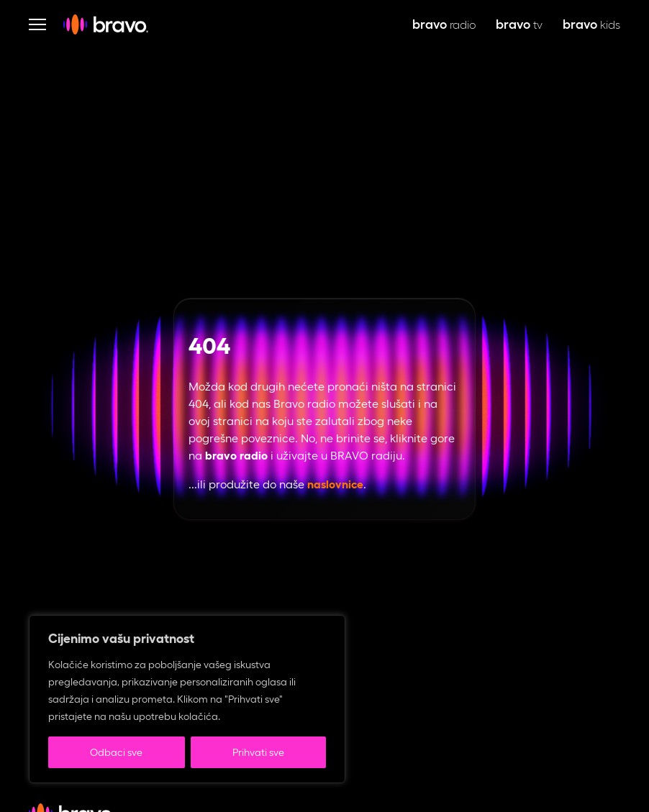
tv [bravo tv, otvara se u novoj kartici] (519, 25)
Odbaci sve (116, 752)
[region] (187, 699)
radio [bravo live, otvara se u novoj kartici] (444, 25)
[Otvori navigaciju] (37, 24)
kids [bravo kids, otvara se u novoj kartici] (591, 25)
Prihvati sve (258, 752)
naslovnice (335, 484)
